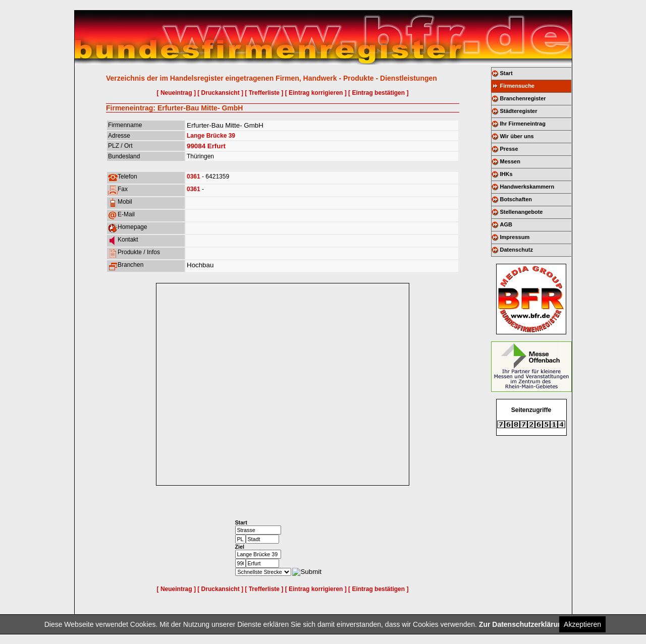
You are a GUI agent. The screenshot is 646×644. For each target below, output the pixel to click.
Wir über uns (517, 136)
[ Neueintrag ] (176, 93)
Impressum (515, 237)
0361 (194, 177)
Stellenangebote (522, 212)
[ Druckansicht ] (220, 93)
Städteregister (519, 111)
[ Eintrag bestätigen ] (378, 93)
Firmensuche (517, 86)
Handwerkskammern (527, 187)
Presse (509, 149)
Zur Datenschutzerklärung (523, 624)
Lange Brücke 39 (211, 136)
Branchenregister (523, 98)
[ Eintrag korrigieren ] (316, 93)
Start (506, 73)
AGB (506, 224)
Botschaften (516, 199)
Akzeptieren (582, 624)
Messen (510, 161)
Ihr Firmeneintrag (523, 124)
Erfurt (217, 146)
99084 (196, 146)
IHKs (506, 174)
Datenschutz (517, 250)
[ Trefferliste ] (264, 93)
